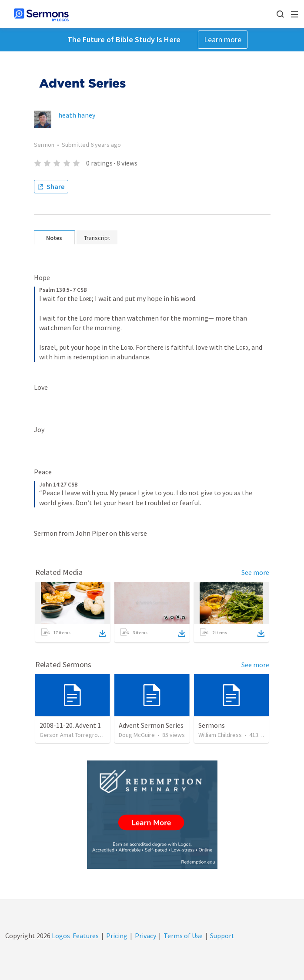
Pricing (117, 936)
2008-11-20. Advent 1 (70, 725)
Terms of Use (183, 936)
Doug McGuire (137, 735)
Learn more (223, 39)
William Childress (220, 735)
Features (86, 936)
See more (255, 572)
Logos (60, 936)
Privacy (145, 936)
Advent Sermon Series (151, 725)
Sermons (212, 725)
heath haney (77, 115)
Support (222, 936)
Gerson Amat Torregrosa (72, 735)
